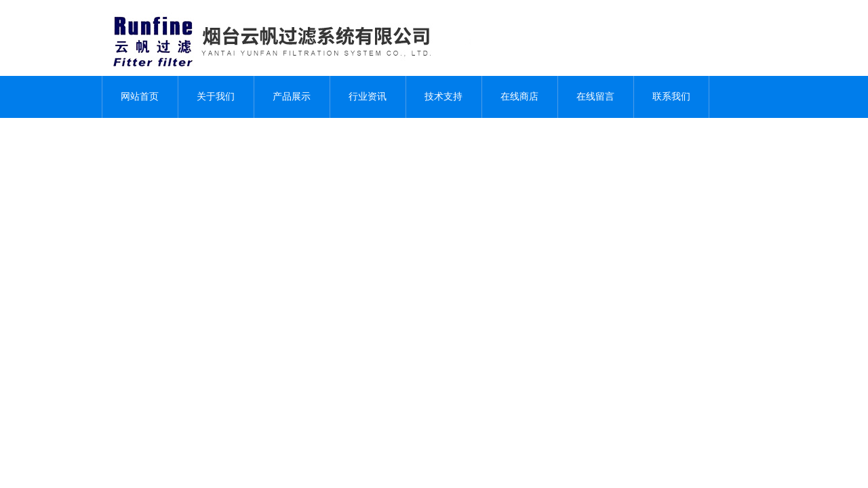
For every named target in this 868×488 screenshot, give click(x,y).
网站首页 (140, 97)
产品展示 (292, 97)
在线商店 (519, 97)
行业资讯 (368, 97)
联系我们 (671, 97)
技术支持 (443, 97)
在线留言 (595, 97)
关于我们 (216, 97)
